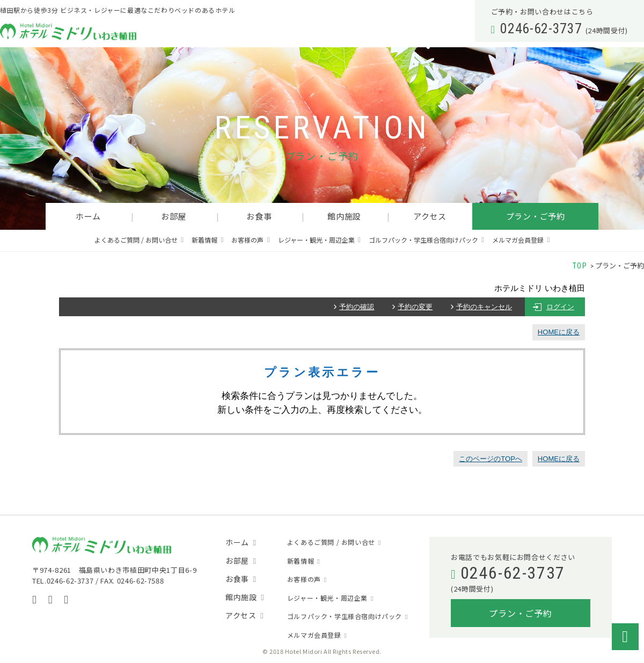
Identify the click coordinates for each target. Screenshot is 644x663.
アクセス (430, 216)
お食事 (259, 216)
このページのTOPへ (491, 459)
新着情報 (204, 240)
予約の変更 (415, 307)
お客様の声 (247, 240)
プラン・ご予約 (536, 216)
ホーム (88, 216)
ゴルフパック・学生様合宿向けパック (423, 240)
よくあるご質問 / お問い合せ (136, 240)
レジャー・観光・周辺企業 (316, 240)
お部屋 (174, 216)
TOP (580, 266)
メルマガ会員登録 (518, 240)
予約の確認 (357, 307)
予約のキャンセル (484, 307)
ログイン (560, 307)
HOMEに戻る (559, 332)
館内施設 (344, 216)
